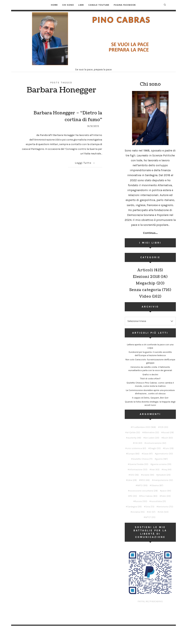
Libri (81, 5)
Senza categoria (145, 290)
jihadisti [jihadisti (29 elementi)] (164, 475)
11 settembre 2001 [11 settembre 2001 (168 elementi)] (144, 427)
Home (54, 5)
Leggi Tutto (83, 163)
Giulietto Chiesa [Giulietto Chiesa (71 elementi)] (143, 459)
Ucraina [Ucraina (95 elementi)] (138, 512)
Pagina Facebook (125, 5)
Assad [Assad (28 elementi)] (168, 432)
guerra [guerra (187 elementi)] (162, 459)
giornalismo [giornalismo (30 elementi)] (165, 454)
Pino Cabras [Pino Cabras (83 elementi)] (149, 496)
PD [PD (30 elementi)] (133, 496)
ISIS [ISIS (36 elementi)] (134, 475)
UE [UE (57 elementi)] (152, 512)
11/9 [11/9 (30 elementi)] (164, 427)
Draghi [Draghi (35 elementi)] (155, 448)
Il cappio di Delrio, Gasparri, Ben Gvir (150, 398)
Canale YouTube (99, 5)
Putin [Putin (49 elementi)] (166, 496)
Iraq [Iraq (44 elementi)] (167, 470)
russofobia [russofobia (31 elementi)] (158, 501)
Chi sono (68, 5)
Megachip (146, 283)
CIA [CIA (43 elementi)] (138, 443)
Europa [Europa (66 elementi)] (133, 454)
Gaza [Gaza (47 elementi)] (148, 454)
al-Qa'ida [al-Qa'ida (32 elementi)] (133, 432)
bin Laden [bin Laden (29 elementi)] (152, 438)
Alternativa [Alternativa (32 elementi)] (151, 432)
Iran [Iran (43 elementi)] (155, 470)
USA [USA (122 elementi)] (164, 512)
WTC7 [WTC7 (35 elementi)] (150, 517)
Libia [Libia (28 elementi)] (132, 480)
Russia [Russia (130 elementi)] (141, 501)
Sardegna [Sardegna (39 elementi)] (134, 507)
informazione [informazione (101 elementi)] (138, 470)
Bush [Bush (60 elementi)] (168, 438)
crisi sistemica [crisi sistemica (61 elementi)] (136, 448)
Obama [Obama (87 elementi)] (157, 485)
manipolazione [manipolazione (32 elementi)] (163, 480)
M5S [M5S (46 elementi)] (145, 480)
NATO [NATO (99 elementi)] (142, 485)
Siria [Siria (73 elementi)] (150, 507)
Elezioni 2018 (146, 277)
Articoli (145, 270)
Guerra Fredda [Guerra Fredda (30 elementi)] (139, 464)
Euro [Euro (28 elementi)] (169, 448)
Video (145, 297)
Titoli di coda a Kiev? (150, 379)
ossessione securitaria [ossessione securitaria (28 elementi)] (144, 491)
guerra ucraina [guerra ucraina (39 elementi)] (162, 464)
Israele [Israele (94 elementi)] (148, 475)
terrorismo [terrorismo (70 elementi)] (166, 507)
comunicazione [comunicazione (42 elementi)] (156, 443)
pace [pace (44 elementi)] (166, 491)
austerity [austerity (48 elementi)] (134, 438)
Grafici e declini (150, 375)
